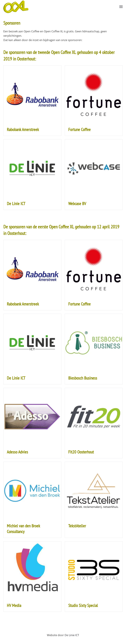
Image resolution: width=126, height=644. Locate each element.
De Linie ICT (72, 635)
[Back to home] (16, 7)
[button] (121, 7)
